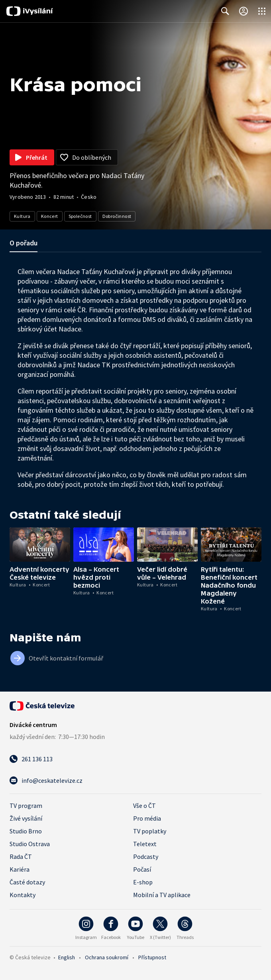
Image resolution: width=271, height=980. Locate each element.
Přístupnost (152, 957)
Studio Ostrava (30, 844)
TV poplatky (150, 831)
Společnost (80, 216)
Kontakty (23, 895)
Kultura (22, 216)
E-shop (143, 882)
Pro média (147, 818)
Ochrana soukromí (107, 957)
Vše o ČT (144, 806)
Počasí (142, 869)
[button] (40, 545)
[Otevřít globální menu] (262, 11)
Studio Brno (26, 831)
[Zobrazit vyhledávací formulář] (225, 11)
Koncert (50, 216)
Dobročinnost (117, 216)
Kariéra (20, 869)
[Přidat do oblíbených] (87, 157)
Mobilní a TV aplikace (162, 895)
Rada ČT (21, 857)
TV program (26, 806)
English (67, 957)
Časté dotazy (27, 882)
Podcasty (146, 857)
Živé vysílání (26, 818)
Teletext (145, 844)
